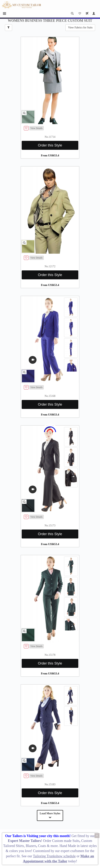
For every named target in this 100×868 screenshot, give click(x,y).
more (54, 846)
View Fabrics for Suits (80, 28)
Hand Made (68, 846)
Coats (43, 846)
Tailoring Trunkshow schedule (54, 856)
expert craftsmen (72, 851)
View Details (37, 128)
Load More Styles (50, 815)
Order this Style (50, 145)
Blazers (31, 846)
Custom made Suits (66, 841)
